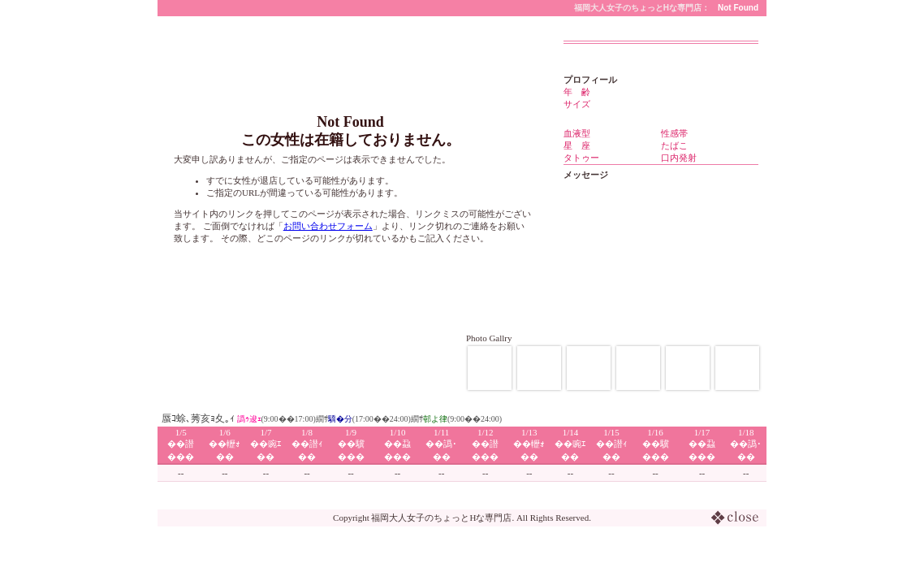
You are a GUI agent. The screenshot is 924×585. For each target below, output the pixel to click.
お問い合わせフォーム (328, 226)
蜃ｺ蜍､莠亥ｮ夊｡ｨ (198, 418)
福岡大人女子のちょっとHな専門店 (441, 518)
